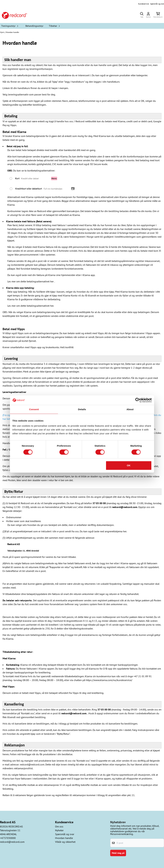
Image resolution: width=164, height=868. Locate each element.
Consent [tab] (34, 409)
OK (129, 465)
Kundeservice (144, 4)
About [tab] (130, 409)
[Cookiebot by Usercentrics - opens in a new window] (138, 400)
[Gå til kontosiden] (148, 15)
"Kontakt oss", (70, 507)
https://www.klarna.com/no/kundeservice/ (109, 680)
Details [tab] (82, 409)
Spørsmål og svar (157, 4)
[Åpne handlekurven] (158, 15)
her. (125, 531)
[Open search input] (142, 15)
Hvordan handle (12, 32)
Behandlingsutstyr (34, 26)
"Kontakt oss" (83, 761)
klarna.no (94, 669)
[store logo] (14, 15)
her (52, 281)
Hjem (2, 32)
